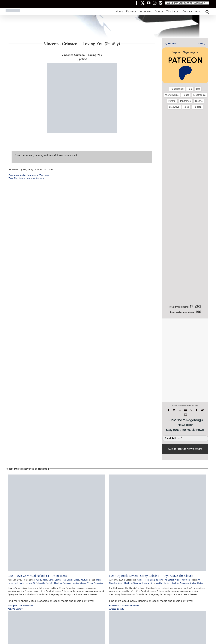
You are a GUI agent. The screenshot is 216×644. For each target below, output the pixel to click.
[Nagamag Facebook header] (138, 3)
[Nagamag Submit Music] (185, 287)
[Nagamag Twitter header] (144, 3)
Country (137, 583)
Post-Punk (19, 583)
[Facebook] (168, 410)
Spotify (58, 580)
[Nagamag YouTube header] (150, 3)
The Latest (45, 175)
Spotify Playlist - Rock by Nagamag (55, 583)
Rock (186, 107)
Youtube (85, 580)
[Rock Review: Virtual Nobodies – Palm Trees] (56, 523)
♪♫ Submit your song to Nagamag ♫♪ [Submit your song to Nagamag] (187, 3)
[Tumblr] (196, 410)
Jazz (198, 89)
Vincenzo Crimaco (35, 178)
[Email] (185, 415)
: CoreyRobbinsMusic (124, 606)
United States (79, 583)
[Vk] (202, 410)
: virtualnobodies (20, 606)
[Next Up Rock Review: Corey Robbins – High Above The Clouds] (158, 523)
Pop (190, 89)
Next (200, 44)
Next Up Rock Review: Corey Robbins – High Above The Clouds (151, 576)
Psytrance (185, 101)
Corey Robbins (125, 583)
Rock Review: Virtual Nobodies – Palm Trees (37, 576)
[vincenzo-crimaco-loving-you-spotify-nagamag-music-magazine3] (82, 64)
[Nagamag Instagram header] (156, 3)
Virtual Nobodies (95, 583)
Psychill (172, 101)
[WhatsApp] (191, 410)
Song (51, 580)
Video (76, 580)
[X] (174, 410)
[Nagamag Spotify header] (162, 3)
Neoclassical (32, 175)
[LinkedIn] (186, 410)
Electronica (199, 95)
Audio (23, 175)
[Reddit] (180, 410)
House (186, 95)
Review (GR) (31, 583)
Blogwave (174, 107)
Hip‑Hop (197, 107)
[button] (207, 12)
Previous (172, 44)
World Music (172, 95)
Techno (199, 101)
